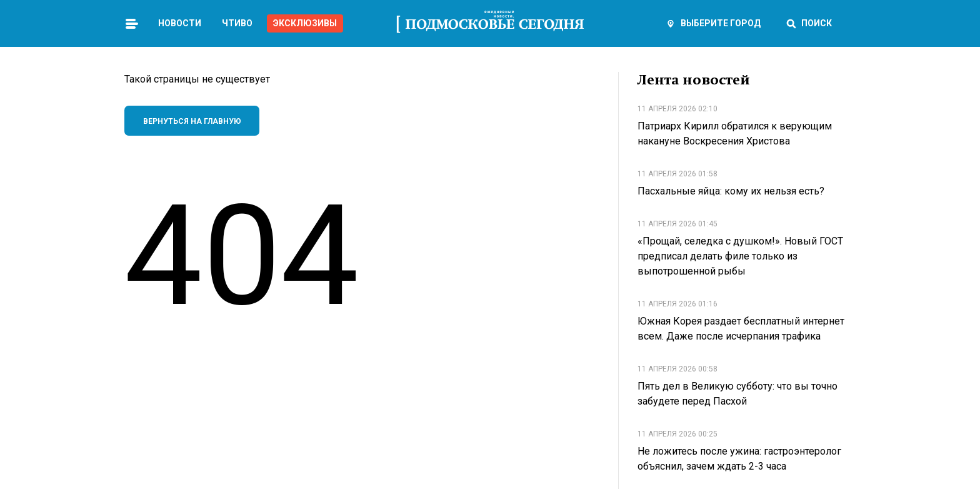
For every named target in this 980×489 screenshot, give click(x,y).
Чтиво (237, 23)
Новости (180, 23)
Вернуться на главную (192, 121)
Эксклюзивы (305, 23)
